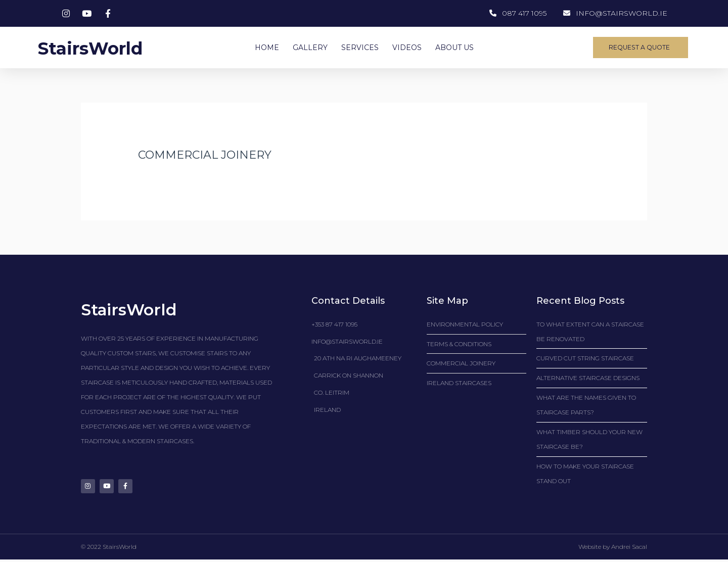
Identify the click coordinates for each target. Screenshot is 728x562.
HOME (267, 48)
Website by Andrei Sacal (613, 550)
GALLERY (310, 48)
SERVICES (360, 48)
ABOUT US (454, 48)
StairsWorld (100, 47)
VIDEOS (407, 48)
